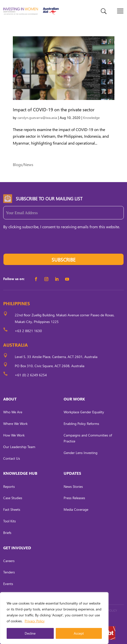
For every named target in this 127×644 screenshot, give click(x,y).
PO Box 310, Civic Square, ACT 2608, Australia (50, 366)
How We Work (14, 435)
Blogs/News (23, 164)
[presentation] (41, 244)
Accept (79, 633)
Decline (30, 633)
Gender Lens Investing (81, 453)
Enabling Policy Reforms (81, 424)
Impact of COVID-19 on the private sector (54, 109)
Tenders (9, 572)
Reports (9, 486)
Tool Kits (9, 521)
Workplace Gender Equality (84, 412)
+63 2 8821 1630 (28, 331)
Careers (9, 561)
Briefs (7, 533)
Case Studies (13, 498)
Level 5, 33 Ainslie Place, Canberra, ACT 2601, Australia (56, 357)
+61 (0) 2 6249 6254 (31, 375)
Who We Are (13, 412)
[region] (54, 618)
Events (8, 584)
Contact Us (12, 458)
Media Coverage (76, 509)
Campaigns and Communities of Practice (88, 438)
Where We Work (15, 424)
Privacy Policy (35, 621)
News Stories (73, 486)
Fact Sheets (12, 509)
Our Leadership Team (19, 447)
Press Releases (74, 498)
